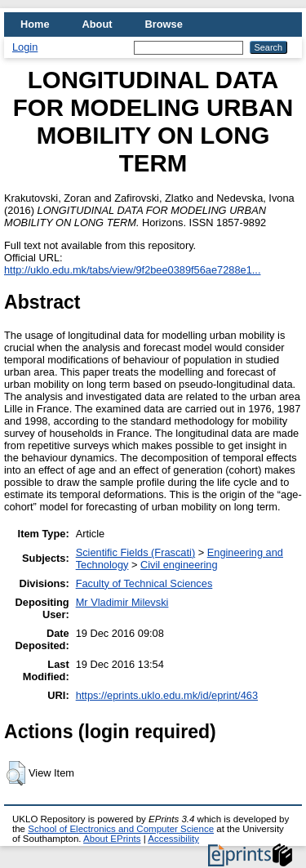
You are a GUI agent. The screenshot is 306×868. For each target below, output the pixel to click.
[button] (16, 773)
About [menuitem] (98, 24)
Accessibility (173, 839)
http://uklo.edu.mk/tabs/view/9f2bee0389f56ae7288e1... (132, 270)
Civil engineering (179, 565)
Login (25, 47)
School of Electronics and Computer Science (121, 829)
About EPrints (112, 839)
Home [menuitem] (35, 24)
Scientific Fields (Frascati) (135, 552)
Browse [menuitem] (164, 24)
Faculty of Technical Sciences (144, 583)
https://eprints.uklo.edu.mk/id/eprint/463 (167, 695)
